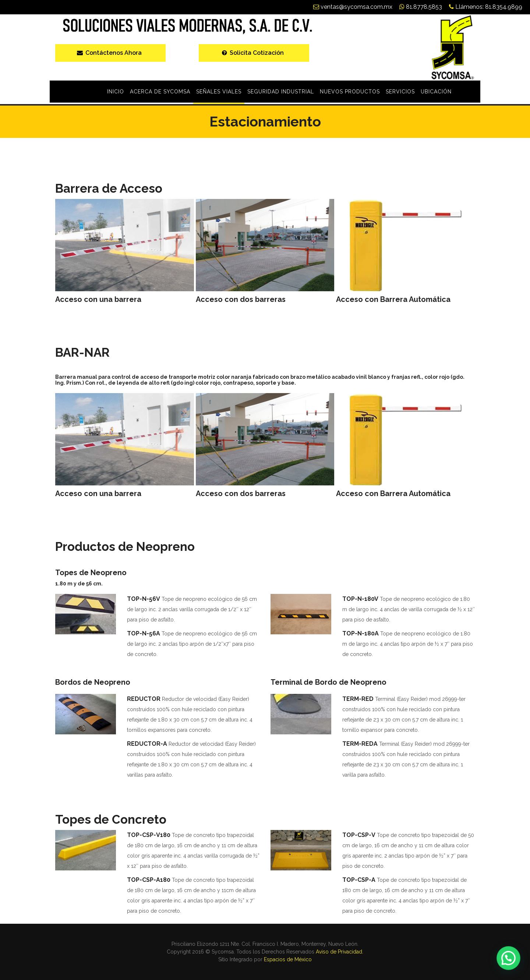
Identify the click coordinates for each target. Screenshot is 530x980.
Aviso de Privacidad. (340, 952)
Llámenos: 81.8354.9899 (486, 7)
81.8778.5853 (421, 7)
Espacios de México (288, 959)
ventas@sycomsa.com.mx (353, 7)
